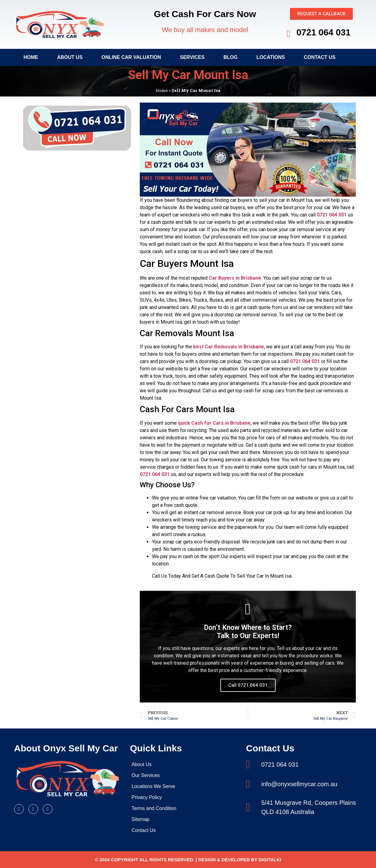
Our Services (146, 775)
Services (192, 57)
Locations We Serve (153, 786)
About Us (70, 57)
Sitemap (141, 819)
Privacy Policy (147, 797)
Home (31, 57)
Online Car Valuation (131, 57)
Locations (271, 57)
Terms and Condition (154, 808)
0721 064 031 (323, 32)
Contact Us (320, 57)
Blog (230, 57)
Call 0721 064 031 (248, 685)
